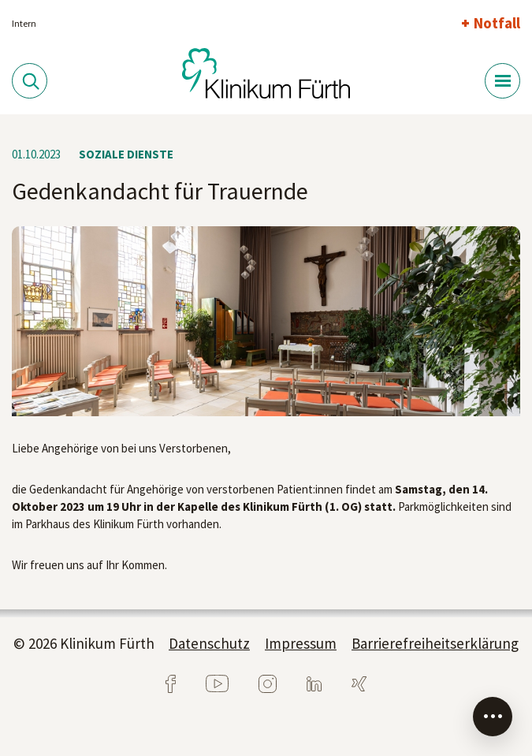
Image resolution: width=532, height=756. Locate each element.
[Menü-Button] (502, 81)
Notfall (497, 23)
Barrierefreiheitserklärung (435, 643)
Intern (24, 23)
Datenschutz (209, 643)
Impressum (301, 643)
